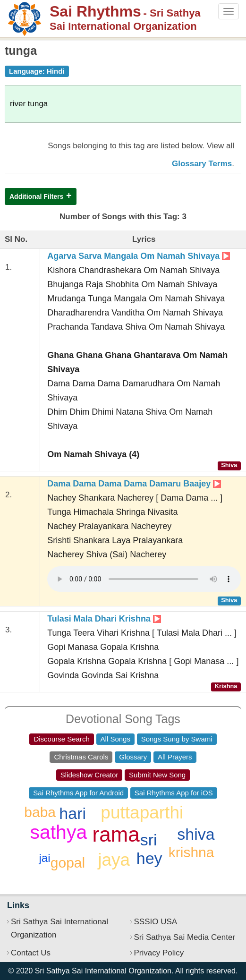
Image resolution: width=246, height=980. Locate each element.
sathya (58, 832)
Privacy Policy (159, 953)
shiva (196, 834)
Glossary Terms (202, 164)
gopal (68, 863)
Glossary (133, 757)
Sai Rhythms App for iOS (174, 793)
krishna (191, 852)
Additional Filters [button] (36, 196)
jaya (114, 860)
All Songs (115, 739)
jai (45, 858)
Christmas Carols (81, 757)
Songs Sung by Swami (177, 739)
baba (40, 812)
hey (149, 858)
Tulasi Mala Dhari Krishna (104, 619)
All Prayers (175, 757)
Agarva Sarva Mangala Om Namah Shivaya (139, 256)
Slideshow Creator (89, 775)
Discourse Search (61, 739)
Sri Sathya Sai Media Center (185, 937)
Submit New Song (157, 775)
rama (116, 834)
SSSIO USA (156, 922)
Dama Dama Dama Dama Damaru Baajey (134, 484)
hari (72, 813)
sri (149, 840)
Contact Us (31, 953)
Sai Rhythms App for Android (78, 793)
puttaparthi (142, 813)
